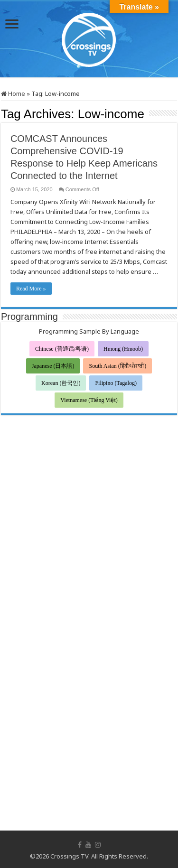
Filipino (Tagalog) (116, 383)
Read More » (31, 289)
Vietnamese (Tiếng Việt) (89, 400)
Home (13, 93)
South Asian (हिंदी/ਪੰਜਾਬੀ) (117, 366)
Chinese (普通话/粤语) (62, 349)
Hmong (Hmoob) (123, 349)
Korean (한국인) (61, 383)
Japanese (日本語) (53, 366)
